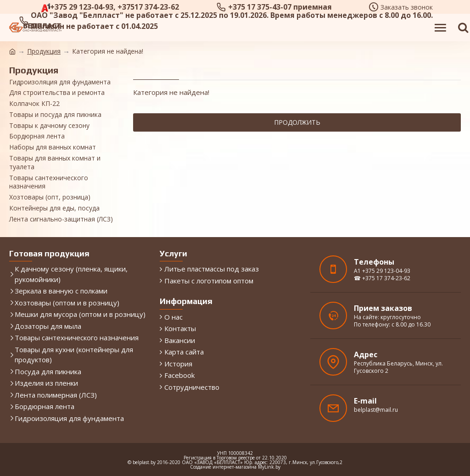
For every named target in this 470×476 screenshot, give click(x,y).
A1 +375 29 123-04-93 (382, 271)
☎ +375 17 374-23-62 (382, 278)
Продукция (44, 51)
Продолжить (297, 122)
